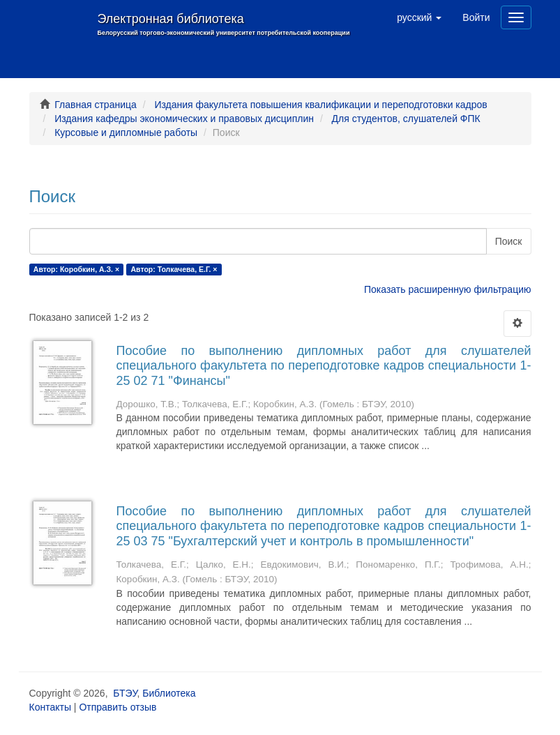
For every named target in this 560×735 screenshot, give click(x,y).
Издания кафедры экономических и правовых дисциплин (184, 119)
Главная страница (96, 105)
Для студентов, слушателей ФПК (406, 119)
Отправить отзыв (118, 707)
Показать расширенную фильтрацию (447, 289)
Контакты (50, 707)
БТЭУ (125, 693)
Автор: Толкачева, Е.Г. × (174, 269)
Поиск (509, 241)
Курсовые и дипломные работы (126, 132)
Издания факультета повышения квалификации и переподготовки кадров (320, 105)
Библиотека (169, 693)
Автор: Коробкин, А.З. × (76, 269)
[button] (419, 17)
